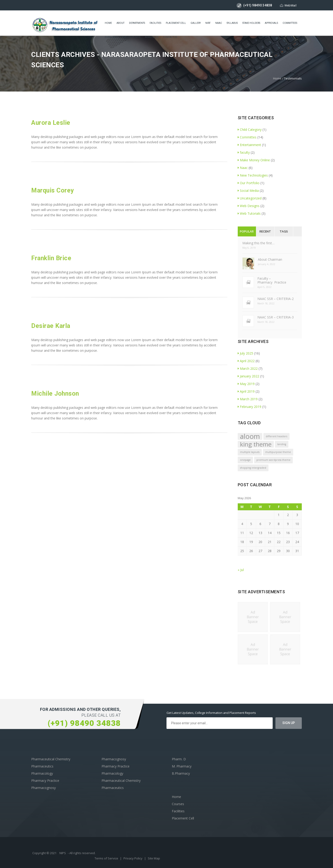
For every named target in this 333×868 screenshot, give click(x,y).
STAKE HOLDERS (251, 23)
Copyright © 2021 (45, 853)
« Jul (241, 570)
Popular (247, 231)
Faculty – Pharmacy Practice (272, 280)
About (120, 23)
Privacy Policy (133, 858)
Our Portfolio (249, 183)
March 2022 (248, 368)
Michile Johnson (55, 394)
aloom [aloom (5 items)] (250, 436)
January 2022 (248, 376)
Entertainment (249, 145)
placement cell (176, 23)
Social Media (248, 191)
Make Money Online (254, 160)
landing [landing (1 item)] (282, 444)
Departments (137, 23)
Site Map (154, 858)
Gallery (196, 23)
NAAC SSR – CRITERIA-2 (276, 299)
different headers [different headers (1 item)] (276, 436)
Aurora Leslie (51, 123)
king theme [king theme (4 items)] (256, 444)
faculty (244, 152)
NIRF (208, 23)
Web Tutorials (249, 213)
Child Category (250, 130)
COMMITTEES (290, 23)
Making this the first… (258, 243)
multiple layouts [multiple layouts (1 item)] (250, 452)
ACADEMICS (152, 38)
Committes (247, 137)
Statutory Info (131, 38)
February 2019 (250, 407)
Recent (265, 231)
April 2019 (246, 391)
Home (108, 23)
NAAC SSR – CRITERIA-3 (276, 317)
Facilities (155, 23)
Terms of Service (107, 858)
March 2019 (248, 399)
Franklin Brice (51, 258)
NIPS (63, 853)
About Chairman (270, 259)
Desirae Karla (51, 326)
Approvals (271, 23)
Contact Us (170, 38)
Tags (284, 231)
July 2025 (245, 353)
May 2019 (246, 384)
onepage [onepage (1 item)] (245, 460)
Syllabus (232, 23)
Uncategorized (250, 198)
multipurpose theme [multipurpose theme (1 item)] (278, 452)
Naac (219, 23)
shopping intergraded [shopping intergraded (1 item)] (253, 468)
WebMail (288, 5)
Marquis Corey (53, 190)
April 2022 (246, 361)
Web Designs (249, 206)
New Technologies (253, 175)
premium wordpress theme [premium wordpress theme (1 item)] (273, 460)
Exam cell (111, 38)
